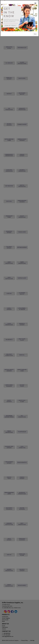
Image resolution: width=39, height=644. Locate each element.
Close (35, 34)
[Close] (37, 2)
